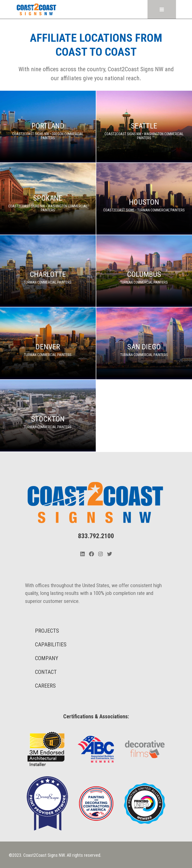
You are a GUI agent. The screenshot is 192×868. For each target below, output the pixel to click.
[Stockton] (48, 416)
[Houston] (144, 199)
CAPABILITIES (51, 645)
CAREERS (45, 686)
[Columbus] (144, 271)
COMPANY (47, 658)
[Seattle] (144, 127)
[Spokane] (48, 199)
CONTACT (46, 672)
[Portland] (48, 127)
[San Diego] (144, 343)
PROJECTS (47, 631)
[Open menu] (162, 9)
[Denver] (48, 343)
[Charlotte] (48, 271)
